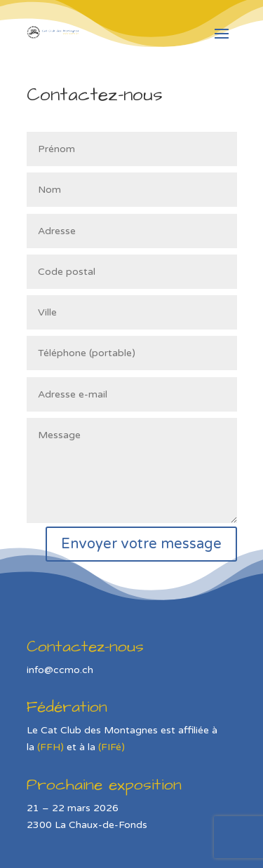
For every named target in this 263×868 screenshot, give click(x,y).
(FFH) (50, 747)
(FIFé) (112, 747)
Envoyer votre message (141, 544)
